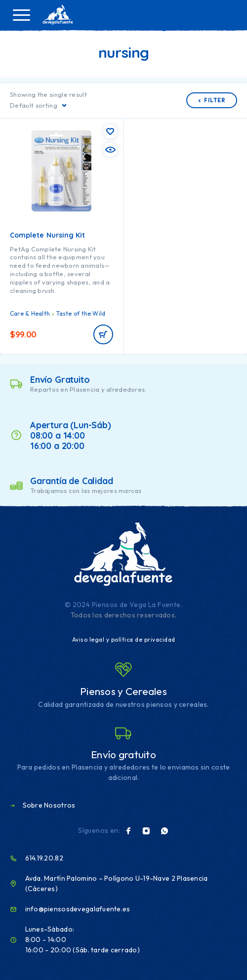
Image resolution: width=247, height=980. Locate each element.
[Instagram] (146, 831)
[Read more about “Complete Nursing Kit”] (103, 334)
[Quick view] (110, 150)
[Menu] (21, 15)
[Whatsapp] (165, 831)
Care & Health (30, 313)
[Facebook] (128, 831)
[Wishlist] (110, 131)
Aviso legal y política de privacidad (124, 639)
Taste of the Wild (81, 313)
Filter (212, 100)
